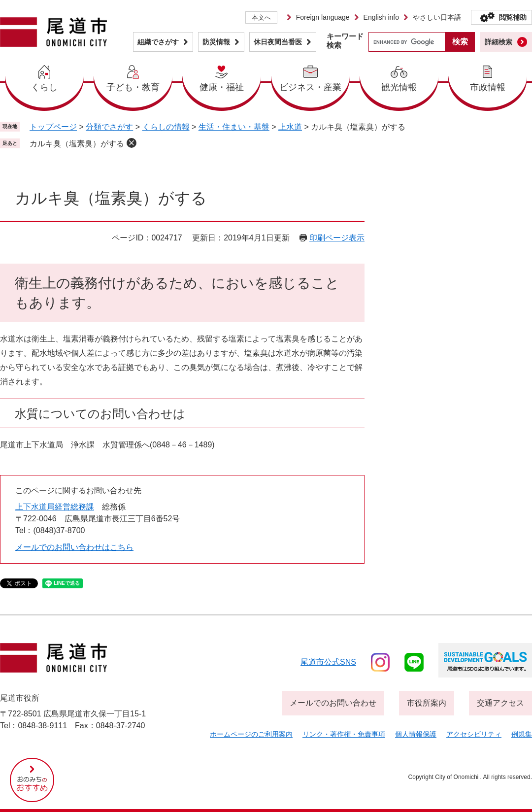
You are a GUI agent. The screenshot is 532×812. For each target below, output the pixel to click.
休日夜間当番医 (278, 42)
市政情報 (488, 87)
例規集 (522, 734)
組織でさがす (158, 42)
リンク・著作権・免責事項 (344, 734)
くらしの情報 (166, 127)
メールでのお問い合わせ (333, 703)
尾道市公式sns (328, 662)
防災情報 (216, 42)
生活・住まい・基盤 (234, 127)
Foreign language (323, 17)
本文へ (261, 17)
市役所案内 (427, 703)
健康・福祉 (222, 87)
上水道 (290, 127)
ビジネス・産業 (310, 87)
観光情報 (399, 87)
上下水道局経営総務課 (55, 507)
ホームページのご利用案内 (251, 734)
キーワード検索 (345, 41)
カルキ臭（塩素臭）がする (77, 144)
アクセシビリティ (474, 734)
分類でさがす (109, 127)
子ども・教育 (133, 87)
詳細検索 (499, 42)
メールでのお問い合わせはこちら (74, 547)
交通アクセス (500, 703)
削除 (132, 143)
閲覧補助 (513, 17)
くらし (44, 87)
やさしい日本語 (437, 17)
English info (381, 17)
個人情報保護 (416, 734)
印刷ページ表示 (337, 238)
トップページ (53, 127)
